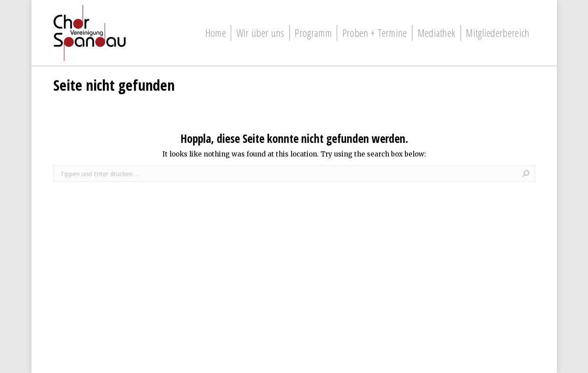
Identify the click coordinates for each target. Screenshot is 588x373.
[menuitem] (216, 33)
